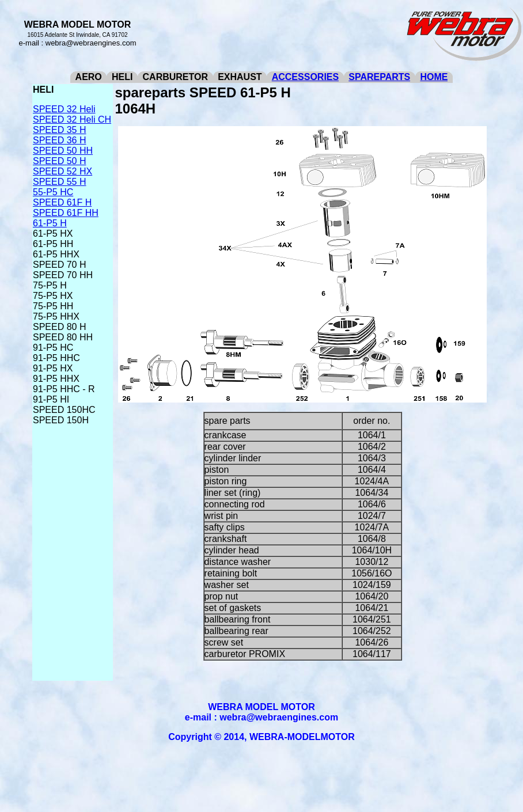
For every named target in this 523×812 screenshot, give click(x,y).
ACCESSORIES (305, 77)
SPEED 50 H (59, 161)
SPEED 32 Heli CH (72, 119)
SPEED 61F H (62, 202)
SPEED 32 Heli (64, 109)
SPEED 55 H (59, 182)
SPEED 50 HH (63, 151)
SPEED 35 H (59, 130)
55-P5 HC (53, 192)
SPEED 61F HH (66, 213)
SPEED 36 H (59, 140)
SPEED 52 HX (62, 171)
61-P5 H (50, 223)
